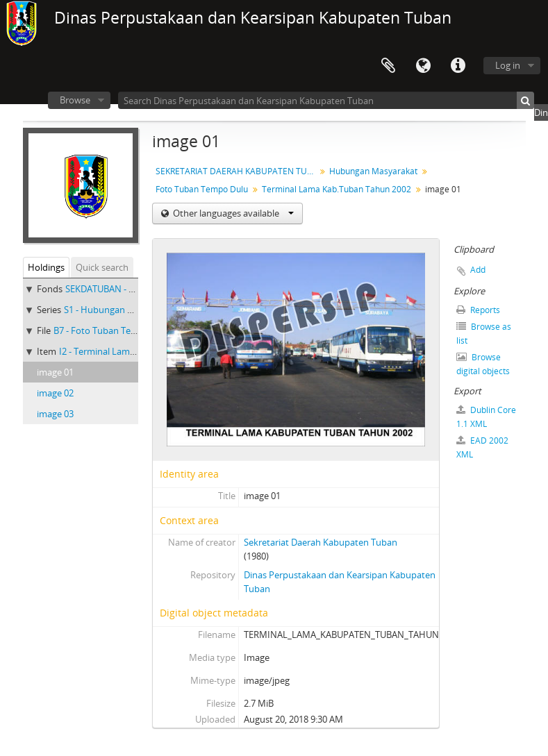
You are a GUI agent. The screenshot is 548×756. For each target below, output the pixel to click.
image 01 (55, 372)
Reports (478, 310)
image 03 (55, 414)
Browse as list (484, 334)
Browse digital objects (483, 364)
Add (478, 270)
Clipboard (388, 66)
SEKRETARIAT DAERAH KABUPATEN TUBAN (237, 171)
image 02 (55, 393)
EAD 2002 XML (482, 447)
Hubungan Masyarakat (373, 171)
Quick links (458, 66)
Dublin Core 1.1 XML (486, 417)
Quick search (102, 267)
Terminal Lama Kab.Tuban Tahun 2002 (337, 189)
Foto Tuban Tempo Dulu (202, 189)
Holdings (46, 267)
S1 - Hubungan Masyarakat (120, 310)
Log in (508, 65)
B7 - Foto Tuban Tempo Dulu (113, 330)
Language (423, 66)
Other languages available (232, 213)
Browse (75, 100)
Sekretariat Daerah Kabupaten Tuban (321, 542)
